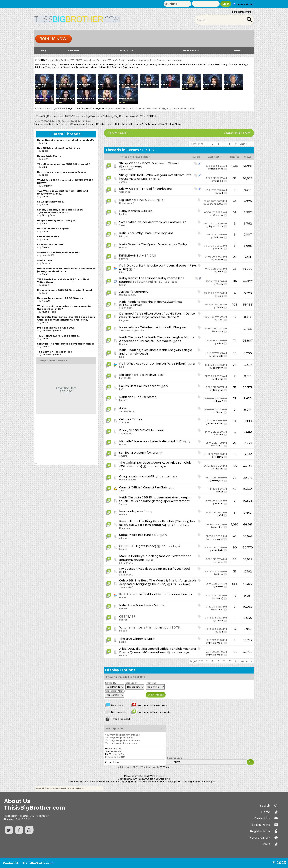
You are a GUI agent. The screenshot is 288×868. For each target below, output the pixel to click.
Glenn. (45, 159)
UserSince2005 (215, 204)
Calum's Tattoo (130, 419)
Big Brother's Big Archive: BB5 (141, 375)
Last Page (136, 166)
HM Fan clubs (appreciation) (123, 67)
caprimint (218, 368)
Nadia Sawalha (64, 67)
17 (235, 398)
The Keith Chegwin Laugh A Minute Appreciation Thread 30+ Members (157, 339)
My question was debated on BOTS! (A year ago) (155, 569)
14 (235, 212)
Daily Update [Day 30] (156, 124)
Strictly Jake (49, 215)
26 (235, 559)
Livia (44, 143)
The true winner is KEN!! (137, 639)
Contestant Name (115, 691)
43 (235, 536)
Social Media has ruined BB (139, 535)
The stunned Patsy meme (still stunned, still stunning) (152, 280)
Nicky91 (46, 301)
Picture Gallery (259, 838)
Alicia (123, 408)
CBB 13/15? (127, 616)
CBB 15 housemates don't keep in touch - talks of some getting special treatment (155, 499)
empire (219, 331)
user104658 (48, 255)
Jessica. (46, 263)
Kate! (45, 223)
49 (235, 489)
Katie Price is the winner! (129, 124)
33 (235, 269)
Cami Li (121, 64)
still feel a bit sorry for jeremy (141, 453)
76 (235, 478)
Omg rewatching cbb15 (137, 476)
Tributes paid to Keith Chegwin (51, 124)
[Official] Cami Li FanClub (149, 487)
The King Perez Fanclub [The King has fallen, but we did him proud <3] (157, 523)
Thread (125, 157)
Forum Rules (112, 762)
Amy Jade (218, 550)
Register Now (260, 831)
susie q (219, 181)
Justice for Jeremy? (134, 292)
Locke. (123, 642)
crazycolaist (216, 539)
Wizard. (219, 260)
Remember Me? (243, 4)
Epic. (221, 296)
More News (175, 124)
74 (235, 341)
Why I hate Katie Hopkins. (155, 233)
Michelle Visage (44, 67)
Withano (124, 422)
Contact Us (262, 818)
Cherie (45, 247)
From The (151, 683)
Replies (235, 157)
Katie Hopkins (189, 64)
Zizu (44, 167)
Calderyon (125, 192)
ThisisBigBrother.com (38, 863)
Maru (220, 320)
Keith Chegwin (223, 64)
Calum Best (108, 64)
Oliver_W (218, 215)
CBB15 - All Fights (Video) (138, 546)
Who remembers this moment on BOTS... (150, 627)
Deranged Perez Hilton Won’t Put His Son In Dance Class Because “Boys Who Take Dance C (157, 315)
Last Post (213, 157)
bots (44, 293)
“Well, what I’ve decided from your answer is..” (153, 222)
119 (235, 281)
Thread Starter (140, 157)
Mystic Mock (216, 226)
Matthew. (218, 237)
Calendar (74, 50)
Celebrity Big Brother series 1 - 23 (123, 116)
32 (235, 178)
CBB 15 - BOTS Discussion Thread (154, 163)
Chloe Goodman (137, 64)
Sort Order (131, 683)
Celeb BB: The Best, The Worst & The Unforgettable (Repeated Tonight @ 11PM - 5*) (158, 582)
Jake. (122, 225)
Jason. (220, 620)
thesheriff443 (216, 423)
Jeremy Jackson (158, 64)
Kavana (174, 64)
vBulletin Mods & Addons (152, 782)
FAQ (43, 50)
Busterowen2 (127, 203)
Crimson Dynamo (51, 331)
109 (235, 466)
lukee (220, 562)
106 (235, 652)
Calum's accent (148, 386)
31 (235, 387)
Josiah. (46, 285)
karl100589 (125, 378)
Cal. (221, 492)
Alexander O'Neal (71, 64)
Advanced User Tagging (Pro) (119, 782)
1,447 (235, 166)
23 (235, 257)
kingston (124, 320)
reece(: (123, 445)
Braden (123, 248)
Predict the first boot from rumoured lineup (159, 594)
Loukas (123, 214)
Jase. (220, 272)
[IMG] (108, 754)
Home (266, 812)
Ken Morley (240, 64)
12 (235, 317)
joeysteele (217, 356)
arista (220, 343)
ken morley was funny (136, 511)
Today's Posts (127, 50)
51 (230, 144)
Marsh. (220, 284)
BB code (110, 749)
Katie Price (206, 64)
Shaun (123, 285)
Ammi (45, 196)
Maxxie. (123, 400)
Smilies (109, 751)
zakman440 (126, 169)
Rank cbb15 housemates (138, 397)
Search (238, 50)
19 (235, 421)
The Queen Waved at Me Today (164, 244)
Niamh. (219, 457)
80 (235, 547)
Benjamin (124, 528)
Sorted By (111, 683)
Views (248, 157)
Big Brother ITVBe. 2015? (138, 200)
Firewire (124, 259)
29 (235, 443)
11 (224, 144)
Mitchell (124, 236)
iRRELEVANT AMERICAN (138, 256)
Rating (196, 157)
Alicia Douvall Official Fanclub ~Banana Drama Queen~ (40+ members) (157, 650)
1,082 (235, 524)
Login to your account (79, 108)
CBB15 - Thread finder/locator (151, 189)
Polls (266, 844)
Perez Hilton (99, 67)
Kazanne (218, 390)
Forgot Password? (242, 12)
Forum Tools (117, 133)
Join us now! (54, 39)
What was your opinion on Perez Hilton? (156, 364)
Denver (123, 344)
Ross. (220, 574)
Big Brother (93, 116)
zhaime (219, 379)
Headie (219, 469)
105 (235, 305)
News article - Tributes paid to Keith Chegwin (153, 327)
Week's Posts (191, 50)
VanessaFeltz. (127, 411)
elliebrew (124, 538)
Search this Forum (237, 133)
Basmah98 (217, 169)
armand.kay (126, 308)
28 (235, 365)
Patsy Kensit (82, 67)
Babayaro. (218, 480)
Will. (221, 193)
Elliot (122, 272)
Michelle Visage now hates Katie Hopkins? (150, 441)
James (123, 182)
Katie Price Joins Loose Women (143, 605)
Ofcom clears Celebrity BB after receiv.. (92, 124)
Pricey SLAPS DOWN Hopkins (141, 430)
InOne (122, 389)
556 (235, 584)
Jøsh (122, 491)
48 (235, 201)
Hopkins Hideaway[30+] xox (161, 302)
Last (243, 144)
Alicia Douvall (91, 64)
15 (235, 353)
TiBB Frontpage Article (132, 331)
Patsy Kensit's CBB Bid (136, 211)
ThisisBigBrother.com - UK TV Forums (59, 116)
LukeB (220, 401)
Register (99, 108)
